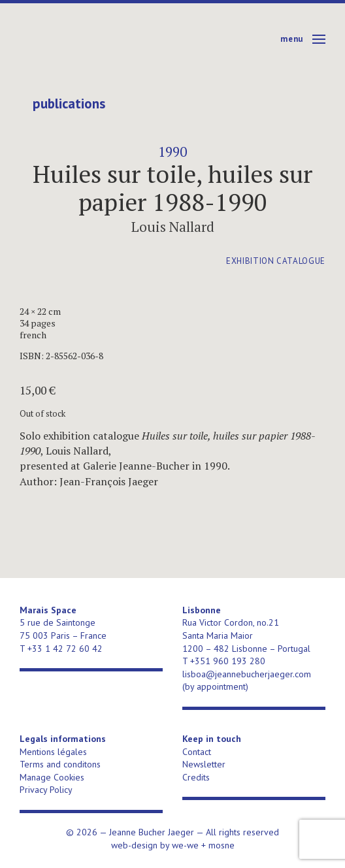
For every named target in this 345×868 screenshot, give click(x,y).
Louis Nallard (173, 227)
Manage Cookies (52, 777)
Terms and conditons (60, 764)
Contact (197, 752)
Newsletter (204, 764)
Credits (196, 777)
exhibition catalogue (276, 261)
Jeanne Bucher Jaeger (120, 40)
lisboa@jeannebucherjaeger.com (247, 674)
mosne (222, 845)
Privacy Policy (46, 790)
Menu (292, 39)
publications (69, 104)
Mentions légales (53, 752)
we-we (185, 845)
